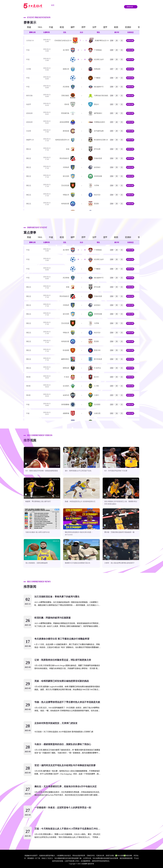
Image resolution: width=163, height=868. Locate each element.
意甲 (105, 27)
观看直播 (130, 41)
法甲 (94, 27)
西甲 (84, 27)
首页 (53, 5)
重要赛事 (89, 5)
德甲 (73, 27)
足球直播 (64, 5)
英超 (29, 27)
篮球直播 (77, 5)
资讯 (100, 5)
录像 (110, 5)
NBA (40, 27)
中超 (51, 27)
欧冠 (62, 27)
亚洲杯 (128, 27)
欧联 (116, 27)
